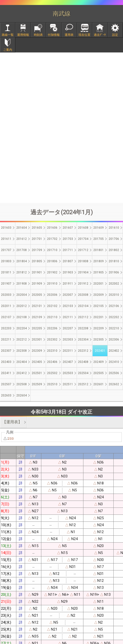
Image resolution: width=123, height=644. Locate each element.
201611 (6, 239)
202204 (22, 328)
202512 (83, 384)
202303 (68, 340)
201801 (98, 250)
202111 (68, 317)
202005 (37, 295)
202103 (68, 306)
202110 (52, 317)
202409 (98, 362)
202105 (98, 306)
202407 (68, 362)
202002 (114, 284)
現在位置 (84, 35)
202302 (52, 340)
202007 (68, 295)
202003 (6, 295)
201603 (6, 228)
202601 (98, 384)
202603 (6, 395)
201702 (52, 239)
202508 (22, 384)
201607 (68, 228)
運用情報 (23, 35)
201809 (98, 261)
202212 (22, 340)
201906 (114, 272)
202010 (114, 295)
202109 (37, 317)
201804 (22, 261)
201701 (37, 239)
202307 (6, 351)
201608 (83, 228)
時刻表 (38, 35)
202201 (98, 317)
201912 (83, 284)
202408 (83, 362)
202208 (83, 328)
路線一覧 (8, 35)
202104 (83, 306)
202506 (114, 373)
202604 (22, 395)
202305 (98, 340)
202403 (6, 362)
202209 (98, 328)
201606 (52, 228)
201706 (114, 239)
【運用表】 (12, 422)
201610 (114, 228)
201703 (68, 239)
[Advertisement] (61, 162)
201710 (52, 250)
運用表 (69, 35)
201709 (37, 250)
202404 (22, 362)
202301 (37, 340)
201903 (68, 272)
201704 (83, 239)
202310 (52, 351)
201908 (22, 284)
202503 (68, 373)
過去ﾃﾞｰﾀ (100, 35)
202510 (52, 384)
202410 (114, 362)
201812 (22, 272)
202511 (68, 384)
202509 (37, 384)
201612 (22, 239)
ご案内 (8, 50)
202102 (52, 306)
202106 (114, 306)
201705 (98, 239)
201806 (52, 261)
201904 (83, 272)
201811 (6, 272)
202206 (52, 328)
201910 (52, 284)
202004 (22, 295)
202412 (22, 373)
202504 (83, 373)
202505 (98, 373)
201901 (37, 272)
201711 (68, 250)
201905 (98, 272)
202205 (37, 328)
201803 (6, 261)
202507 (6, 384)
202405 (37, 362)
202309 (37, 351)
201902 (52, 272)
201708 (22, 250)
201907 (6, 284)
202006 (52, 295)
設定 (115, 35)
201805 (37, 261)
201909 (37, 284)
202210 (114, 328)
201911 (68, 284)
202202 (114, 317)
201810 (114, 261)
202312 (83, 351)
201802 (114, 250)
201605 (37, 228)
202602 (114, 384)
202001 (98, 284)
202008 (83, 295)
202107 (6, 317)
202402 (114, 351)
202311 (68, 351)
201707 (6, 250)
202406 (52, 362)
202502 (52, 373)
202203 (6, 328)
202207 (68, 328)
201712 (83, 250)
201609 (98, 228)
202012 (22, 306)
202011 (6, 306)
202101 (37, 306)
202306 (114, 340)
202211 (6, 340)
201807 (68, 261)
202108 (22, 317)
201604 (22, 228)
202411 (6, 373)
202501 (37, 373)
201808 (83, 261)
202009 (98, 295)
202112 (83, 317)
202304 (83, 340)
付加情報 (54, 35)
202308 (22, 351)
